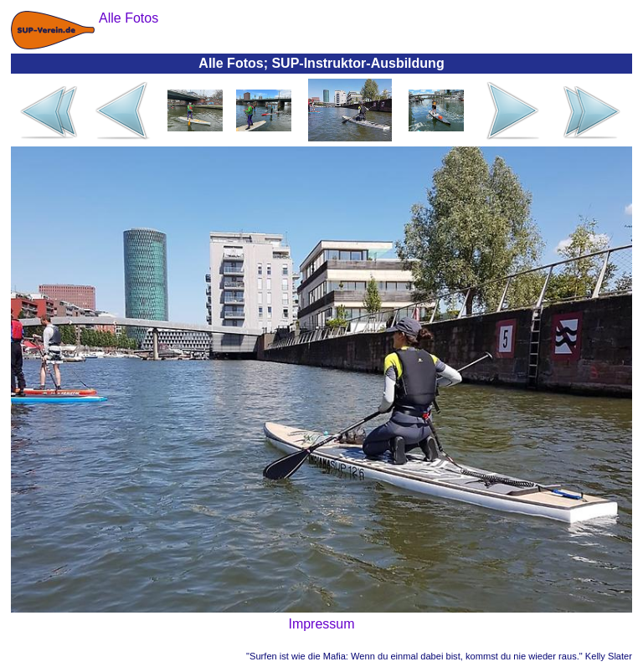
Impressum (321, 624)
